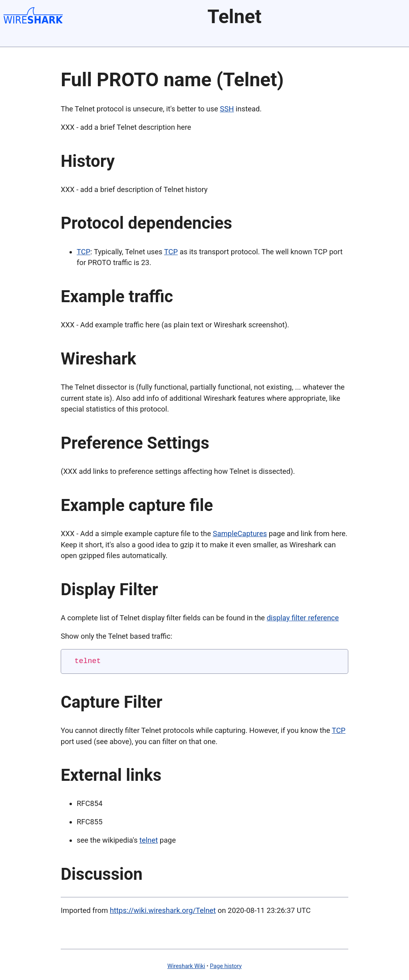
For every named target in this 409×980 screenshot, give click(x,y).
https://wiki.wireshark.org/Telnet (163, 910)
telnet (149, 840)
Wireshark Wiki (186, 966)
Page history (226, 966)
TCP (83, 252)
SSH (227, 109)
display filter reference (303, 618)
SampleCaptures (240, 534)
